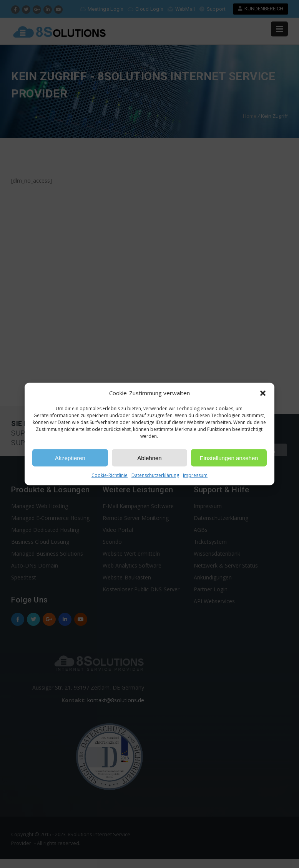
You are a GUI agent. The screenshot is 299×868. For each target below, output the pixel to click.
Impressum (195, 475)
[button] (263, 393)
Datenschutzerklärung (155, 475)
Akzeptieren (70, 458)
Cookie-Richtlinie (110, 475)
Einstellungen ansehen (229, 458)
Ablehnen (149, 458)
